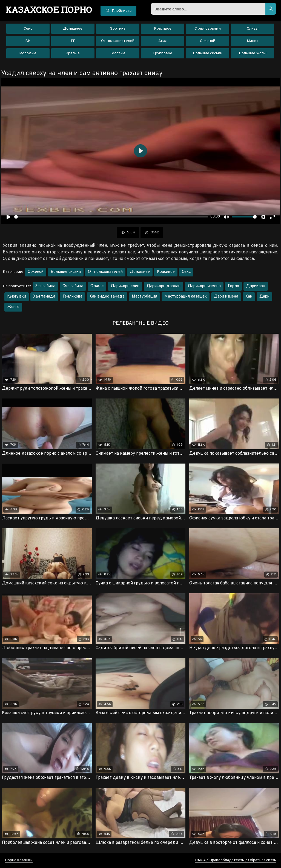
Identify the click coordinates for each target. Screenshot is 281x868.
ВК (28, 41)
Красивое (163, 29)
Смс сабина (73, 286)
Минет (253, 41)
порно (49, 10)
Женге (13, 307)
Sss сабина (45, 286)
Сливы (253, 29)
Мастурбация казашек (186, 297)
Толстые (118, 53)
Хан (249, 297)
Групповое (163, 53)
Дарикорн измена (204, 286)
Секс (28, 29)
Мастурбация (144, 297)
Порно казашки (19, 860)
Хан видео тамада (107, 297)
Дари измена (226, 297)
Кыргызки (17, 297)
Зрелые (73, 53)
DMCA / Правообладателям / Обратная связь (236, 860)
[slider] (111, 217)
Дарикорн (256, 286)
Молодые (28, 53)
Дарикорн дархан (164, 286)
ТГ (73, 41)
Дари (264, 297)
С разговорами (208, 29)
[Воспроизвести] (8, 217)
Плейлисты (118, 10)
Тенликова (72, 297)
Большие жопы (253, 53)
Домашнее (73, 29)
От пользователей (118, 41)
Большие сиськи (208, 53)
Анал (163, 41)
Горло (233, 286)
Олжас (97, 286)
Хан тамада (44, 297)
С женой (208, 41)
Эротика (118, 29)
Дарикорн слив (125, 286)
